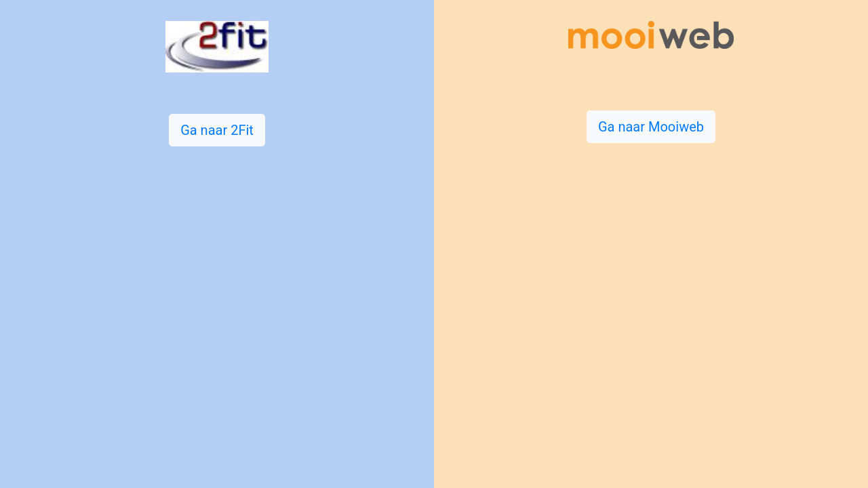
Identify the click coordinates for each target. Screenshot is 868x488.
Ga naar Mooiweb (651, 127)
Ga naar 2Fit (217, 130)
